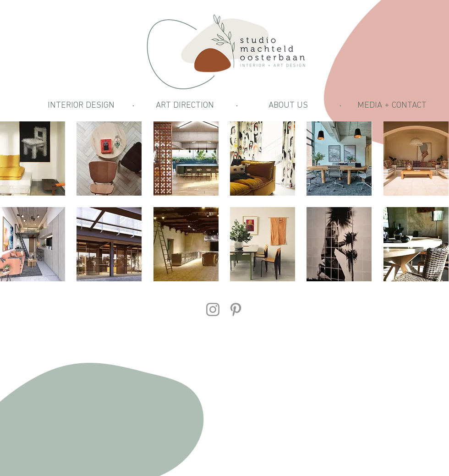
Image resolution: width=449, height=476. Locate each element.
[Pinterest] (236, 309)
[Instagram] (213, 309)
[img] (416, 244)
